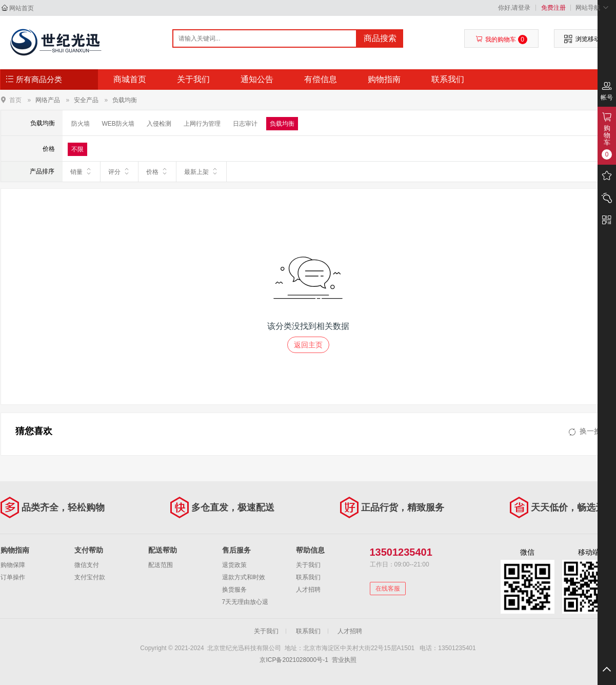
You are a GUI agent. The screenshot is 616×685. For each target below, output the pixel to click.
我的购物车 (501, 40)
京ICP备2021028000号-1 (294, 660)
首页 (15, 100)
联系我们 (448, 79)
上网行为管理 (202, 124)
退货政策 (234, 565)
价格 (157, 171)
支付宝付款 (90, 577)
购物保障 (13, 565)
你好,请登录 (514, 8)
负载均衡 (125, 100)
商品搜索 (380, 38)
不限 (77, 149)
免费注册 (553, 8)
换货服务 (234, 590)
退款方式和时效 (244, 577)
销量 (81, 171)
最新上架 (201, 171)
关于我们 (193, 79)
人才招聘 (308, 590)
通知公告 (257, 79)
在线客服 (388, 589)
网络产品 (48, 100)
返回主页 (308, 345)
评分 (119, 171)
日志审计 (245, 124)
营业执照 (344, 660)
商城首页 (130, 79)
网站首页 (22, 8)
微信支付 (87, 565)
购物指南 (384, 79)
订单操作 (13, 577)
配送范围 (161, 565)
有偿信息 (321, 79)
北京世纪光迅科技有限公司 (55, 42)
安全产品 (86, 100)
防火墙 (81, 124)
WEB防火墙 (118, 124)
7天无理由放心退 (245, 602)
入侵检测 (159, 124)
